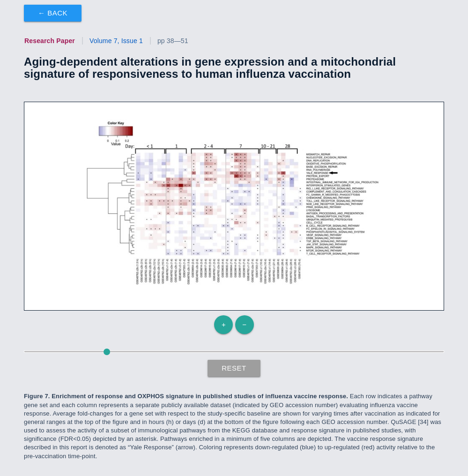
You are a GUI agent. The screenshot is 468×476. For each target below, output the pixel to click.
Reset (234, 368)
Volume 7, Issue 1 (116, 41)
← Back (53, 13)
